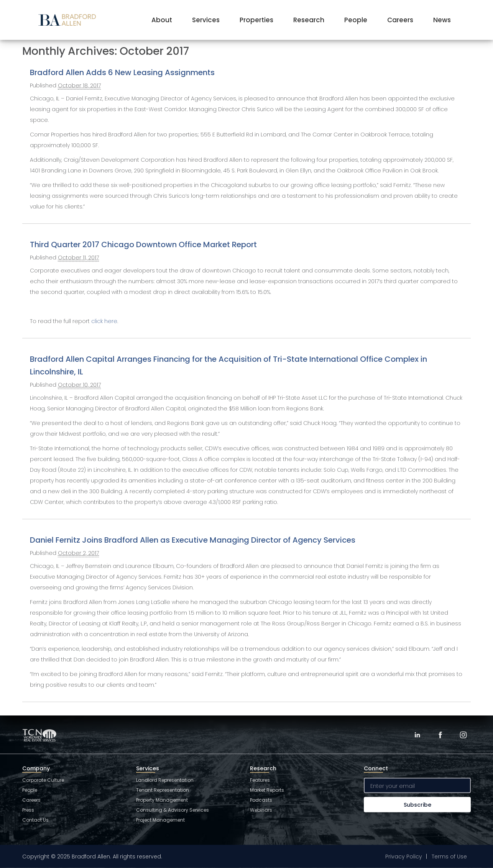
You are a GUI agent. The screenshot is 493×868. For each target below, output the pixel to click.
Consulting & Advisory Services (173, 810)
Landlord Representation (165, 780)
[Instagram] (463, 735)
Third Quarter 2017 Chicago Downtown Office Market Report (143, 244)
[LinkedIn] (417, 735)
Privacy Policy (404, 857)
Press (28, 810)
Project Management (160, 820)
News (442, 20)
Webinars (261, 810)
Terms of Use (449, 857)
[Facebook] (440, 735)
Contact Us (35, 820)
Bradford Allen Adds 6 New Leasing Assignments (122, 72)
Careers (400, 20)
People (356, 20)
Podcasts (261, 800)
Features (260, 780)
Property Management (162, 800)
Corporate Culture (43, 780)
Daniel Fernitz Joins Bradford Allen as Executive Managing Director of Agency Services (193, 540)
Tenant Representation (163, 790)
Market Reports (267, 790)
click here (104, 321)
